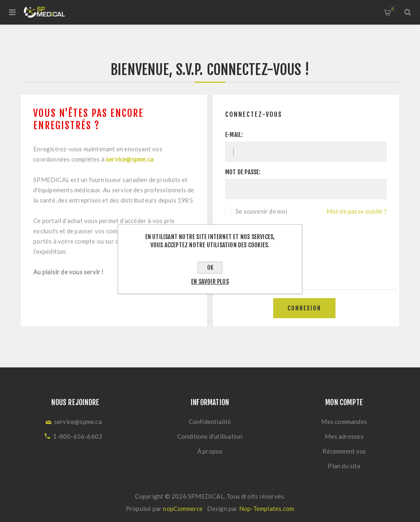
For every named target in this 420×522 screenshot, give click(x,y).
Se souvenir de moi (261, 211)
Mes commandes (344, 422)
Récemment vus (344, 451)
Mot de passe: (243, 172)
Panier (392, 9)
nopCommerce (183, 508)
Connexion (304, 308)
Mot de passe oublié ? (357, 211)
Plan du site (344, 466)
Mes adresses (344, 436)
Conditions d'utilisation (210, 436)
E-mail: (234, 135)
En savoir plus (210, 282)
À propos (210, 451)
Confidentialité (210, 422)
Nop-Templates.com (267, 508)
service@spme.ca (130, 159)
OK (210, 268)
